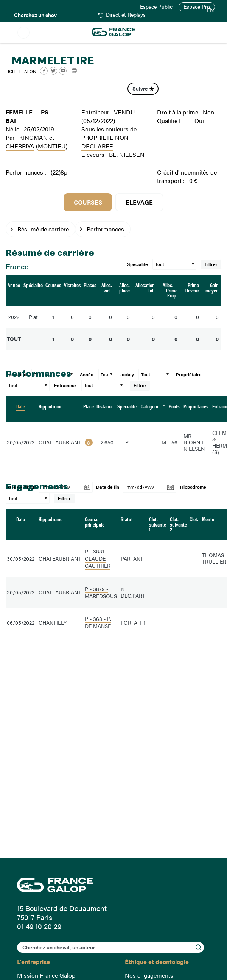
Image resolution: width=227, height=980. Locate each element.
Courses (88, 202)
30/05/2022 (21, 442)
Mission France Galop (46, 975)
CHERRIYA (20, 146)
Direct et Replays (126, 15)
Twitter (53, 71)
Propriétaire (189, 375)
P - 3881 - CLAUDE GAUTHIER (98, 559)
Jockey (127, 375)
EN (210, 10)
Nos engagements (149, 975)
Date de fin (108, 487)
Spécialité (138, 264)
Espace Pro (197, 7)
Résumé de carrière (43, 229)
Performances (105, 229)
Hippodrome (193, 487)
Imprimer (74, 71)
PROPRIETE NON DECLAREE (105, 141)
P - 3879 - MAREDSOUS (101, 592)
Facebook (44, 71)
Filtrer (211, 265)
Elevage (139, 202)
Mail (63, 71)
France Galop (113, 885)
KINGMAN (34, 137)
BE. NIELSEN (127, 154)
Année (87, 375)
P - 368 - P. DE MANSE (98, 622)
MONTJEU (52, 146)
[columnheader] (21, 409)
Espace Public (156, 7)
